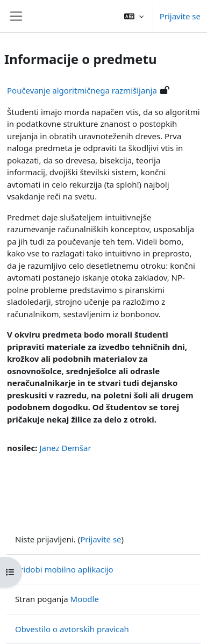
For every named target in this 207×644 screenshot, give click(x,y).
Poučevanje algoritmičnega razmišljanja (82, 90)
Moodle (85, 599)
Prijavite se (180, 16)
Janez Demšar (65, 448)
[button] (134, 16)
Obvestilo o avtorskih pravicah (72, 629)
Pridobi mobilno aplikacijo (64, 569)
